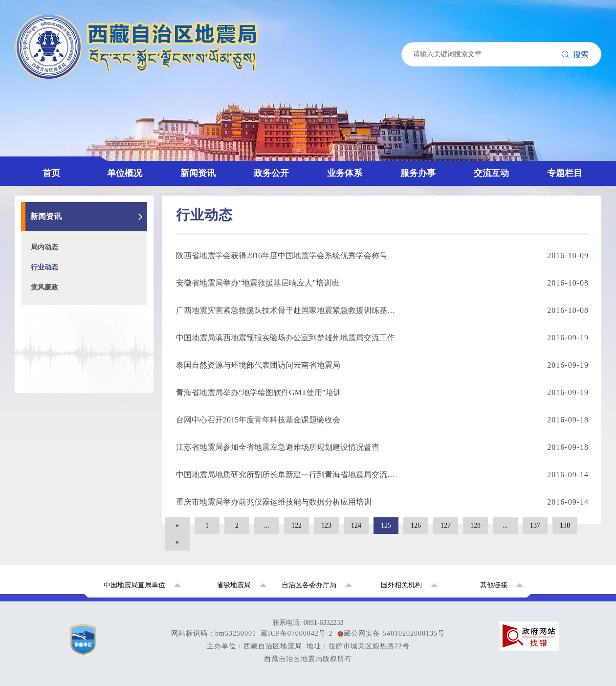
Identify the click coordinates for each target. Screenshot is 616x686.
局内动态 (59, 119)
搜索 (14, 29)
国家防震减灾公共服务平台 (90, 335)
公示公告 (59, 170)
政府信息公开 (66, 191)
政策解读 (59, 263)
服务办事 (39, 242)
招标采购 (59, 181)
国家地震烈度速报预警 (82, 417)
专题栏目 (39, 324)
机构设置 (59, 88)
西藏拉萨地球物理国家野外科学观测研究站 (117, 355)
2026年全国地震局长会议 (86, 386)
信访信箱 (59, 314)
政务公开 (39, 150)
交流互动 (39, 253)
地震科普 (59, 304)
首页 (31, 47)
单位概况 (39, 57)
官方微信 (59, 283)
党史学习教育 (66, 396)
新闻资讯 (39, 109)
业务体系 (39, 211)
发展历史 (59, 78)
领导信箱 (59, 273)
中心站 (55, 99)
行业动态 (59, 129)
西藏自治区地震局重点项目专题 (98, 345)
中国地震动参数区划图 (82, 376)
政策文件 (59, 160)
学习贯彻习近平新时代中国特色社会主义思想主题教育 (137, 365)
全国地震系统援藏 (74, 407)
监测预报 (59, 222)
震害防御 (59, 232)
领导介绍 (59, 68)
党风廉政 (59, 140)
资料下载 (59, 201)
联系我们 (59, 294)
